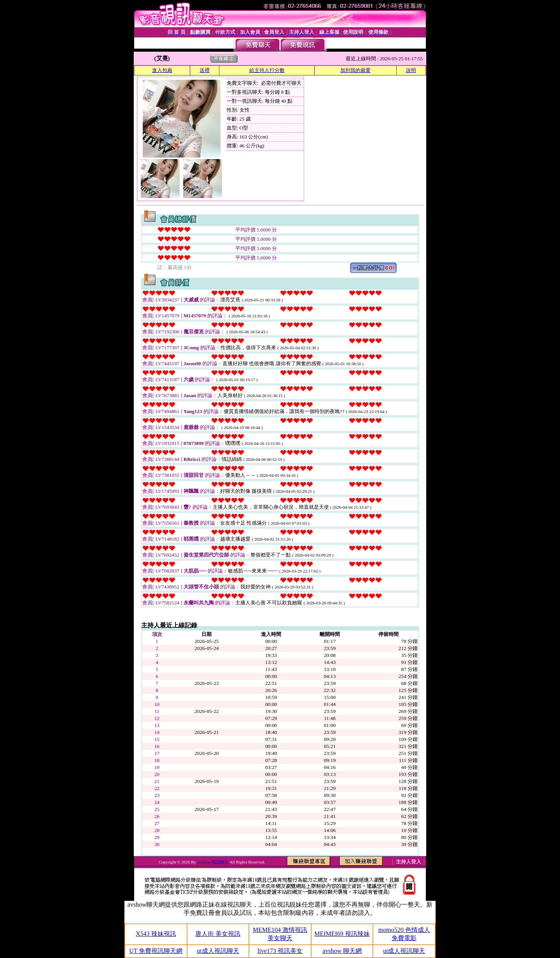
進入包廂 (162, 70)
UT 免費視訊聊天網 (156, 951)
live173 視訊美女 (280, 951)
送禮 (205, 70)
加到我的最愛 (355, 70)
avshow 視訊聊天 (213, 862)
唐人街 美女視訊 (218, 934)
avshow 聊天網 (342, 951)
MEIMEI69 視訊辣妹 (342, 934)
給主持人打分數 (267, 70)
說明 (411, 70)
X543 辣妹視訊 (156, 934)
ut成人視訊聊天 (218, 951)
